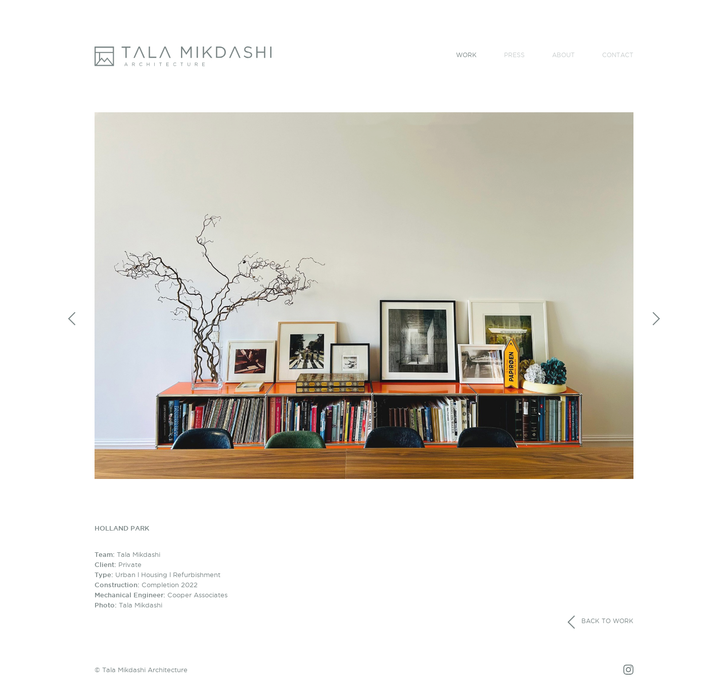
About (563, 55)
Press (514, 55)
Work (466, 55)
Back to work (600, 622)
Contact (618, 55)
